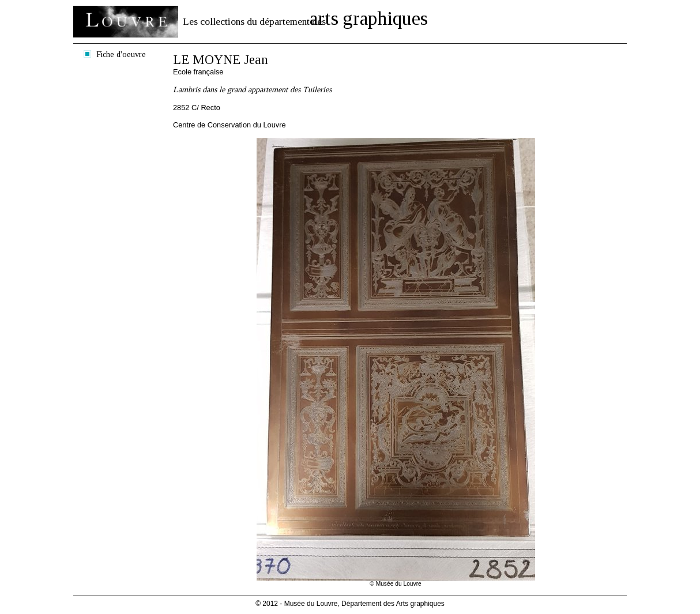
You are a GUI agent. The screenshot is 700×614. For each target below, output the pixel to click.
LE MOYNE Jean (221, 60)
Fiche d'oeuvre (121, 54)
